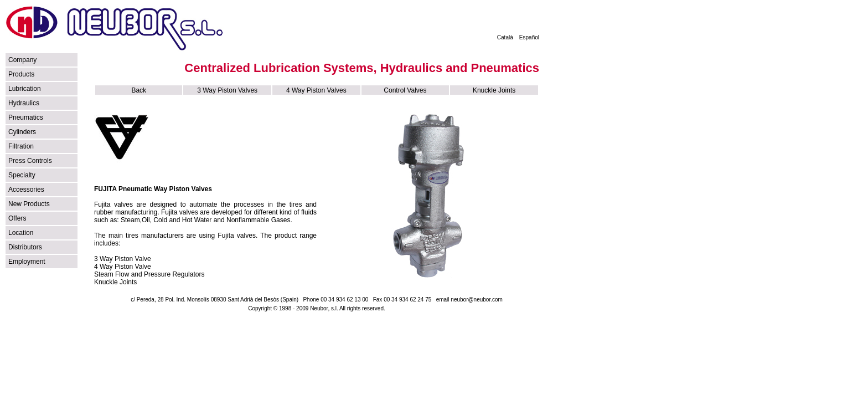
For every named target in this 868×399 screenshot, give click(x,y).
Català (505, 37)
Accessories (26, 190)
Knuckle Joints (494, 90)
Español (529, 37)
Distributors (25, 247)
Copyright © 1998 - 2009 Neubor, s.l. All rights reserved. (317, 308)
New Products (29, 204)
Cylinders (22, 132)
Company (22, 60)
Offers (17, 218)
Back (139, 90)
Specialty (22, 175)
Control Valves (405, 90)
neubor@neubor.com (477, 300)
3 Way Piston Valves (227, 90)
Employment (27, 262)
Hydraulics (24, 103)
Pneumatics (26, 117)
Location (21, 233)
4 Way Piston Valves (316, 90)
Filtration (21, 146)
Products (21, 74)
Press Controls (30, 161)
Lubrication (25, 89)
